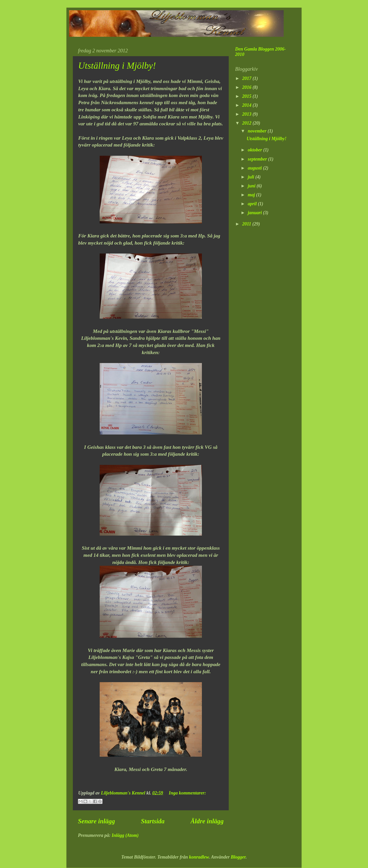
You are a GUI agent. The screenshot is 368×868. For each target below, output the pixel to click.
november (257, 131)
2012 (248, 123)
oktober (255, 150)
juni (252, 186)
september (258, 159)
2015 (248, 96)
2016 (248, 87)
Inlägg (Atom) (125, 835)
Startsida (153, 821)
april (253, 204)
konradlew (199, 857)
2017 (248, 78)
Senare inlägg (96, 821)
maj (252, 195)
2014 (248, 105)
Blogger (238, 857)
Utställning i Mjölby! (117, 66)
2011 (247, 224)
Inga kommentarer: (188, 793)
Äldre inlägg (207, 821)
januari (255, 213)
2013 (248, 114)
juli (251, 177)
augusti (255, 168)
